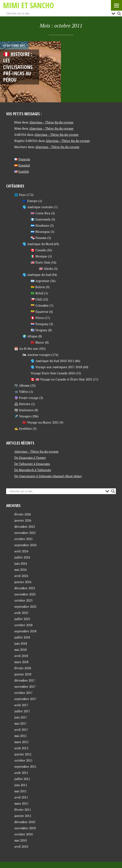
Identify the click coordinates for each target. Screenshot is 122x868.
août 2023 (21, 613)
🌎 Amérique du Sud (37, 275)
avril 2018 (21, 656)
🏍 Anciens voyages (37, 355)
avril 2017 (21, 730)
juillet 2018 (22, 637)
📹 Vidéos (21, 392)
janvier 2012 (23, 754)
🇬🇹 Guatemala (41, 219)
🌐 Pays (20, 195)
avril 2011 (21, 797)
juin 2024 (21, 563)
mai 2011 (20, 791)
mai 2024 (20, 570)
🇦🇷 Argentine (40, 281)
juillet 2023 (22, 619)
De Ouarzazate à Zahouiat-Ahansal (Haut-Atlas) (48, 476)
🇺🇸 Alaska (46, 268)
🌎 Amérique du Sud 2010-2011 (52, 361)
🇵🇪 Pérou (37, 318)
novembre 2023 (25, 594)
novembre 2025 (25, 533)
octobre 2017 (23, 693)
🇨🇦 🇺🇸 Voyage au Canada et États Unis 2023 (61, 379)
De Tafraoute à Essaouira (32, 464)
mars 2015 (21, 742)
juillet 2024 (22, 557)
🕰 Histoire (22, 404)
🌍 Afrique (30, 336)
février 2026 (23, 514)
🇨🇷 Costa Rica (41, 213)
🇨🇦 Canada (38, 250)
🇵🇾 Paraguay (40, 324)
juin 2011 (21, 785)
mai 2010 (20, 840)
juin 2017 (21, 717)
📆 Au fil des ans (26, 348)
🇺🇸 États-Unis (40, 262)
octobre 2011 (23, 760)
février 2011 (23, 810)
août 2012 (21, 748)
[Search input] (58, 14)
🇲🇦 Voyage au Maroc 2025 (41, 422)
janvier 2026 (23, 520)
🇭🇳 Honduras (40, 225)
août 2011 (21, 773)
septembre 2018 (25, 631)
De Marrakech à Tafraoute (33, 470)
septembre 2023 (25, 606)
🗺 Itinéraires (24, 410)
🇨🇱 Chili (36, 299)
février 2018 (23, 668)
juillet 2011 (22, 779)
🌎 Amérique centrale (38, 207)
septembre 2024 (25, 545)
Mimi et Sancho (28, 5)
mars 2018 (21, 662)
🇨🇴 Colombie (40, 305)
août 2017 (21, 705)
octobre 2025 (23, 539)
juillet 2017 (22, 711)
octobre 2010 (23, 834)
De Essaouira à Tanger (30, 458)
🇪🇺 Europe (30, 201)
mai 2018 (20, 650)
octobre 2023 (23, 600)
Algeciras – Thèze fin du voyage (51, 122)
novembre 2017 (25, 686)
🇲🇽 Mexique (39, 256)
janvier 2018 (23, 674)
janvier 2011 (23, 816)
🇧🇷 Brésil (37, 293)
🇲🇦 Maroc (37, 342)
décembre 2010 (25, 822)
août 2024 (21, 551)
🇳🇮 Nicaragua (40, 232)
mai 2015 (20, 736)
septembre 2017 (25, 699)
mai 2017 (20, 723)
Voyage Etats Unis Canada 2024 (53, 373)
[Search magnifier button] (119, 14)
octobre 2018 (23, 625)
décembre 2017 (25, 680)
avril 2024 (21, 576)
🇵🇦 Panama (39, 238)
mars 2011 (21, 803)
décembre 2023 (25, 588)
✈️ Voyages (23, 416)
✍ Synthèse (23, 428)
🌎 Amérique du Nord (38, 244)
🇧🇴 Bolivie (38, 287)
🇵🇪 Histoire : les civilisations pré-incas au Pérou (18, 67)
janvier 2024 (23, 582)
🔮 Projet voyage (26, 398)
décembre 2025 (25, 527)
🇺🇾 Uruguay (39, 330)
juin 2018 (21, 643)
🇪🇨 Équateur (40, 312)
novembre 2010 (25, 828)
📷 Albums (22, 385)
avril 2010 (21, 846)
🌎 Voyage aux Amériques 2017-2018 (56, 367)
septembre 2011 (25, 766)
